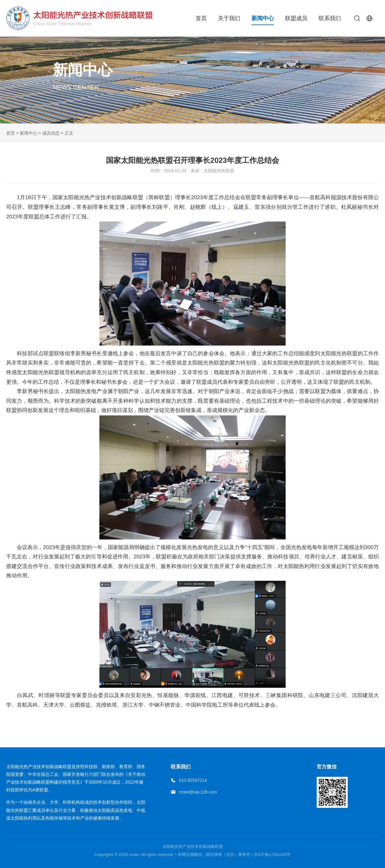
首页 (201, 18)
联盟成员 (296, 18)
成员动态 (51, 133)
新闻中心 (263, 18)
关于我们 (229, 18)
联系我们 (330, 18)
